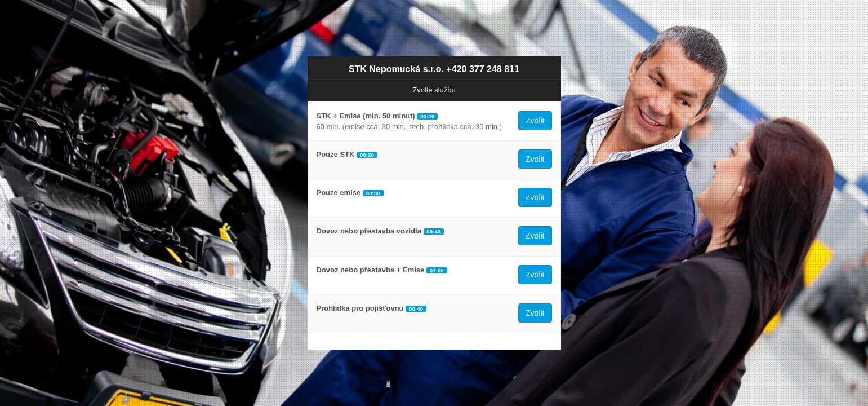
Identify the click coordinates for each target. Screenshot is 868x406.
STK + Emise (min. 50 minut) (366, 116)
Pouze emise (339, 193)
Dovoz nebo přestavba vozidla (369, 231)
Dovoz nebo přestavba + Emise (371, 270)
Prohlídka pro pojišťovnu (360, 308)
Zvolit (535, 121)
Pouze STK (336, 154)
